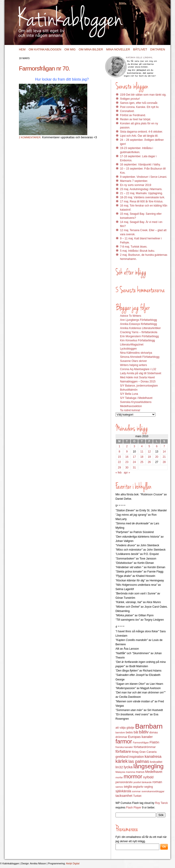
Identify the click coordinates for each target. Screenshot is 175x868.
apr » (127, 473)
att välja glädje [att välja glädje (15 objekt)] (125, 728)
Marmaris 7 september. (134, 181)
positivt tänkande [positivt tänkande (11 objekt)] (143, 782)
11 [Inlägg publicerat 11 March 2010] (142, 452)
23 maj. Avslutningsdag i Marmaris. (141, 189)
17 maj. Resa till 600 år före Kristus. (142, 201)
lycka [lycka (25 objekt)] (128, 767)
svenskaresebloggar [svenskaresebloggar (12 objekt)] (153, 791)
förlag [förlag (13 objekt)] (135, 752)
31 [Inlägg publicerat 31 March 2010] (134, 468)
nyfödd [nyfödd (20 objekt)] (148, 777)
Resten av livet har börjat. (136, 119)
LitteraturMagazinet (132, 345)
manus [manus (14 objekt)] (140, 772)
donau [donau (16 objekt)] (154, 732)
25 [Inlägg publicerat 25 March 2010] (142, 462)
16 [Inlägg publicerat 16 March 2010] (127, 457)
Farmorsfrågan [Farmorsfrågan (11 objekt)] (141, 743)
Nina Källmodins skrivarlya (136, 353)
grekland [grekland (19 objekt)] (122, 757)
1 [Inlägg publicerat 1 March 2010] (120, 446)
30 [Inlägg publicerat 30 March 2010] (127, 468)
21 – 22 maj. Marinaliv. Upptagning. (142, 193)
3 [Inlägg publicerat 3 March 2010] (134, 446)
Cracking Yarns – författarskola (139, 332)
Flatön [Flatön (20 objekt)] (154, 742)
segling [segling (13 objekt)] (149, 787)
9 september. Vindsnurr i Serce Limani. (144, 177)
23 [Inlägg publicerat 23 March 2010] (127, 462)
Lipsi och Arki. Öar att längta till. (139, 136)
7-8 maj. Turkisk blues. (134, 247)
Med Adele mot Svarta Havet (138, 377)
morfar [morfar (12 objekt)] (119, 777)
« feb (119, 473)
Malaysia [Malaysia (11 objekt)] (120, 772)
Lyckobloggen (129, 349)
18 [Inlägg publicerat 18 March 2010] (142, 457)
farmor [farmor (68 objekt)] (124, 741)
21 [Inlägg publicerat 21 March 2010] (164, 457)
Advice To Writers (131, 316)
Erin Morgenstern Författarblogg (139, 336)
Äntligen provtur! (130, 99)
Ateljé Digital (73, 863)
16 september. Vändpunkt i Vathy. (140, 165)
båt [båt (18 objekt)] (136, 732)
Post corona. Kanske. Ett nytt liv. (140, 107)
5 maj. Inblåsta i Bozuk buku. (138, 251)
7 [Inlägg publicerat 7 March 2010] (164, 446)
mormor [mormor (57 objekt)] (133, 776)
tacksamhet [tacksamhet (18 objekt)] (124, 796)
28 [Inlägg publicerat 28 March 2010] (164, 462)
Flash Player (134, 808)
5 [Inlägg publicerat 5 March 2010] (149, 446)
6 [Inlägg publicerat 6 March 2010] (157, 446)
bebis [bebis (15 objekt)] (129, 732)
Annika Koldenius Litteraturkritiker (140, 328)
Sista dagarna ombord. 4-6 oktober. (142, 132)
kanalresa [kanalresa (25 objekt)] (153, 757)
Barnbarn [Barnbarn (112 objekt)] (149, 726)
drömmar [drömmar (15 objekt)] (121, 737)
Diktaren (158, 49)
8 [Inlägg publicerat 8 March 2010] (120, 452)
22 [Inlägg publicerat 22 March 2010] (119, 462)
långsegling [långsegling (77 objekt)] (148, 766)
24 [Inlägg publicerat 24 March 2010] (134, 462)
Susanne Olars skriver (134, 361)
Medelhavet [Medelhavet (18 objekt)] (154, 772)
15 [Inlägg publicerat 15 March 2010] (119, 457)
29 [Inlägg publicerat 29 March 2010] (119, 468)
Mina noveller (118, 49)
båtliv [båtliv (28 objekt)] (144, 732)
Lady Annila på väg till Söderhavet (141, 373)
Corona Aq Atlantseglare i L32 (138, 369)
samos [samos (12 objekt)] (119, 787)
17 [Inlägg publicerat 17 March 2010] (134, 457)
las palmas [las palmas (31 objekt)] (139, 761)
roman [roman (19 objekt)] (157, 782)
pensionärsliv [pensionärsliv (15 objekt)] (124, 782)
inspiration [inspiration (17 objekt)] (136, 757)
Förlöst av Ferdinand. (133, 115)
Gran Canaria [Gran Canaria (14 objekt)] (148, 752)
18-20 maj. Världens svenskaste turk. (143, 197)
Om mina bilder (91, 49)
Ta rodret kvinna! (130, 410)
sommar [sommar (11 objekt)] (136, 791)
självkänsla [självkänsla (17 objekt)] (123, 791)
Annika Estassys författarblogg (139, 324)
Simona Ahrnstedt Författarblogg (140, 357)
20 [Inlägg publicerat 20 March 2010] (157, 457)
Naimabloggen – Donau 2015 (138, 382)
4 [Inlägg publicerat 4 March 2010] (142, 446)
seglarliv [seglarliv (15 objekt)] (138, 787)
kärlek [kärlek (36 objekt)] (122, 761)
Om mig (70, 49)
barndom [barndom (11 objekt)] (120, 732)
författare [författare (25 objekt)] (123, 752)
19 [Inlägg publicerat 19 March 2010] (149, 457)
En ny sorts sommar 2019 (136, 185)
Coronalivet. (127, 111)
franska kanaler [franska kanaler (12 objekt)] (124, 747)
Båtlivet (140, 49)
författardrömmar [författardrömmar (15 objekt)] (145, 747)
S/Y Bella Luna (129, 394)
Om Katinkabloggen (45, 49)
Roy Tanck (161, 803)
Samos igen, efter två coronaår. (139, 103)
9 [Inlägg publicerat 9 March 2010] (127, 452)
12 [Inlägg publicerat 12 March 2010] (149, 452)
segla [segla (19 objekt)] (128, 787)
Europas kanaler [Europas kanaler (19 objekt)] (140, 737)
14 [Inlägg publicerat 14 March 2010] (164, 452)
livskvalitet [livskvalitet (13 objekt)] (156, 762)
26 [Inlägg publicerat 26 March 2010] (149, 462)
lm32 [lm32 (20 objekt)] (119, 767)
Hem (22, 49)
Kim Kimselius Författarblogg (138, 340)
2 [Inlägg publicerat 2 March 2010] (127, 446)
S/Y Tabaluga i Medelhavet (136, 398)
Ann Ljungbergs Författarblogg (139, 320)
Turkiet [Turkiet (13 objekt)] (137, 796)
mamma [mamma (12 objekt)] (130, 772)
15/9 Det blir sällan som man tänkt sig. (143, 95)
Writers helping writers (134, 365)
